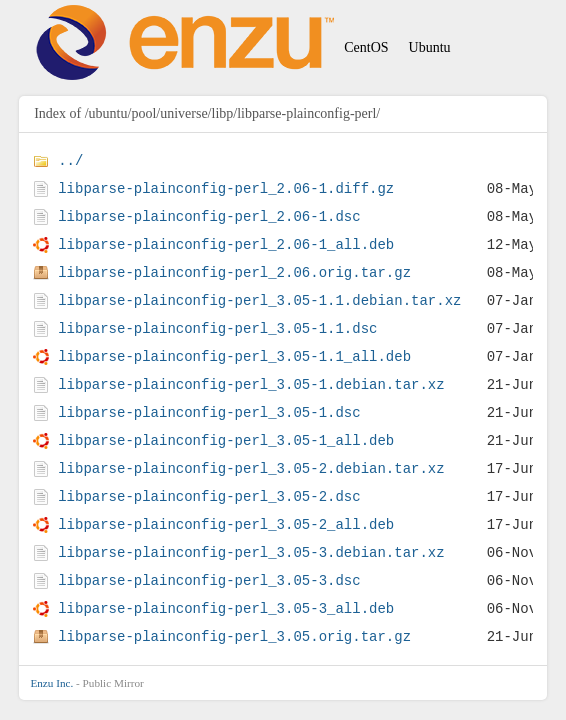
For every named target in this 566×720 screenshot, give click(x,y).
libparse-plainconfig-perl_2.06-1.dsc (209, 216)
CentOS (366, 47)
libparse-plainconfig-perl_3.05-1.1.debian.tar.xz (259, 300)
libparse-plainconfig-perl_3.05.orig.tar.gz (234, 636)
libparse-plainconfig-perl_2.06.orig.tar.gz (234, 272)
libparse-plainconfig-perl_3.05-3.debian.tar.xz (251, 552)
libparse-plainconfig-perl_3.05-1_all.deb (226, 440)
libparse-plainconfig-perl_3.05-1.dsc (209, 412)
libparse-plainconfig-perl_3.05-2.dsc (209, 496)
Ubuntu (430, 47)
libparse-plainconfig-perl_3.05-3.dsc (209, 580)
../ (70, 160)
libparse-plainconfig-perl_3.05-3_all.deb (226, 608)
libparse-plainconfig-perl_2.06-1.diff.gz (226, 188)
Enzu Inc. (51, 683)
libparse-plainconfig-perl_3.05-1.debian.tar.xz (251, 384)
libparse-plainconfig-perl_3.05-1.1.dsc (217, 328)
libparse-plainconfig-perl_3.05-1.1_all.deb (234, 356)
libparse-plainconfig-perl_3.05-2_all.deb (226, 524)
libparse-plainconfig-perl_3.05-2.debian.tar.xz (251, 468)
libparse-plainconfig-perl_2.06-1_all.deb (226, 244)
